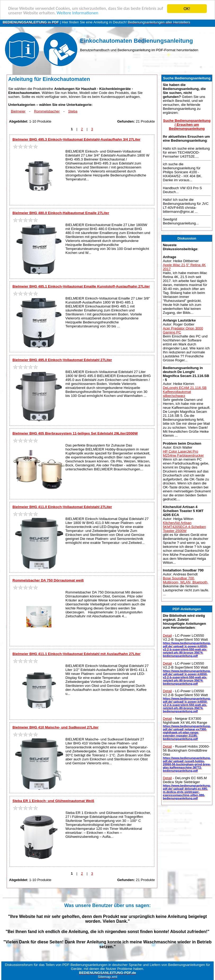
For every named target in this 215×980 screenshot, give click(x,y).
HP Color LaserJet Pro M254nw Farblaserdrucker (183, 453)
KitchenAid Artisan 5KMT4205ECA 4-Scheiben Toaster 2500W (184, 527)
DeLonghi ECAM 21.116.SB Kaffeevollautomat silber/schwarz (185, 392)
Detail (167, 636)
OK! (187, 9)
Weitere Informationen (78, 13)
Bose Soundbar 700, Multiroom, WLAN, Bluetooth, (186, 580)
